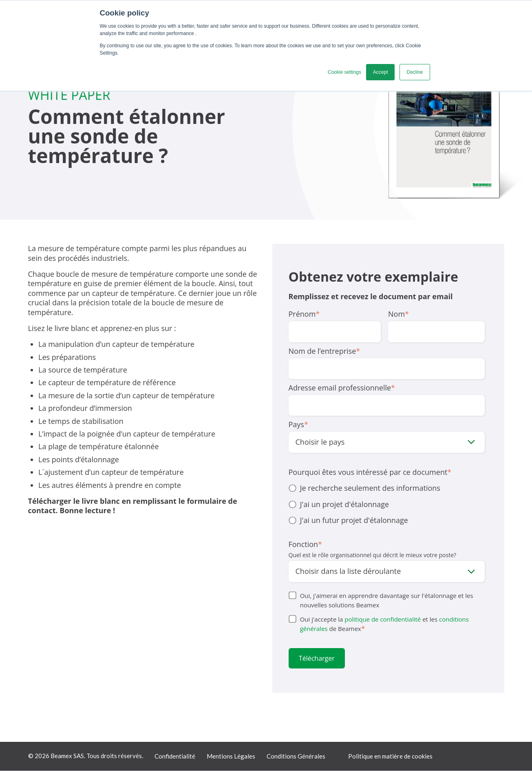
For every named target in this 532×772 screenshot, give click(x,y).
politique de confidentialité (383, 619)
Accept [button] (381, 72)
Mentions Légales (231, 757)
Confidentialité (175, 757)
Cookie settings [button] (344, 72)
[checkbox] (387, 504)
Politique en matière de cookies (390, 757)
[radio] (387, 488)
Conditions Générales (296, 757)
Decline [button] (415, 72)
